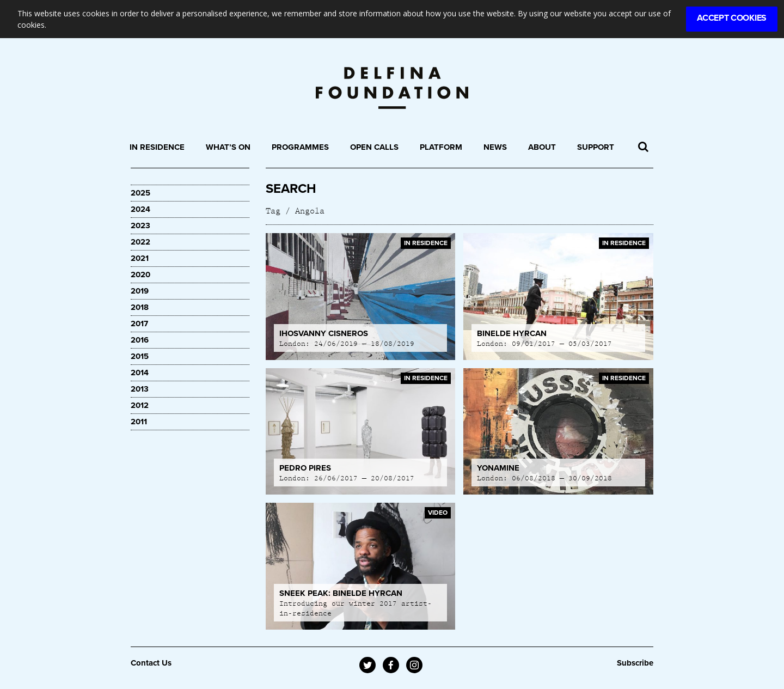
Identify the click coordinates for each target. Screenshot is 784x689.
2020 (140, 275)
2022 (140, 242)
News (495, 147)
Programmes (300, 147)
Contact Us (151, 663)
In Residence (157, 147)
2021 (140, 258)
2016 (140, 340)
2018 (140, 307)
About (542, 147)
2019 (140, 291)
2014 (140, 373)
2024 (140, 209)
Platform (441, 147)
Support (596, 147)
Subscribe (635, 663)
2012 (140, 405)
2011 (139, 422)
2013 (140, 389)
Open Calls (374, 147)
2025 (140, 193)
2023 (140, 225)
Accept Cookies (732, 18)
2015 (140, 356)
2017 (139, 324)
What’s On (228, 147)
